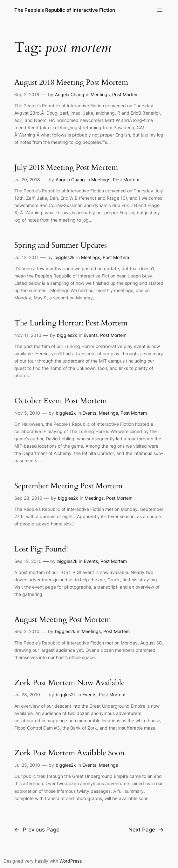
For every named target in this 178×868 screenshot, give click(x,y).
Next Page (146, 830)
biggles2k (65, 257)
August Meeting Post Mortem (63, 620)
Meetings (100, 94)
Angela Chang (70, 94)
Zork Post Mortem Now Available (69, 683)
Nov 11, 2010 (28, 335)
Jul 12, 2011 (27, 257)
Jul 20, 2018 (27, 180)
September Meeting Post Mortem (68, 486)
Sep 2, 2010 (27, 631)
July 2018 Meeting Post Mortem (66, 168)
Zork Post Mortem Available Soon (69, 753)
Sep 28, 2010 (28, 498)
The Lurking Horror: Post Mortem (71, 323)
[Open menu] (160, 10)
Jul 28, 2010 (27, 694)
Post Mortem (125, 94)
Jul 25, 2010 (27, 765)
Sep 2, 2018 (27, 94)
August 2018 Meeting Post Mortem (71, 83)
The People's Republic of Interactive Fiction (65, 10)
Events (91, 335)
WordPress (71, 861)
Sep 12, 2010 (28, 561)
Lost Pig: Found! (41, 549)
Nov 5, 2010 (27, 413)
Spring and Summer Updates (61, 246)
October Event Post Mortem (61, 401)
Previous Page (37, 830)
